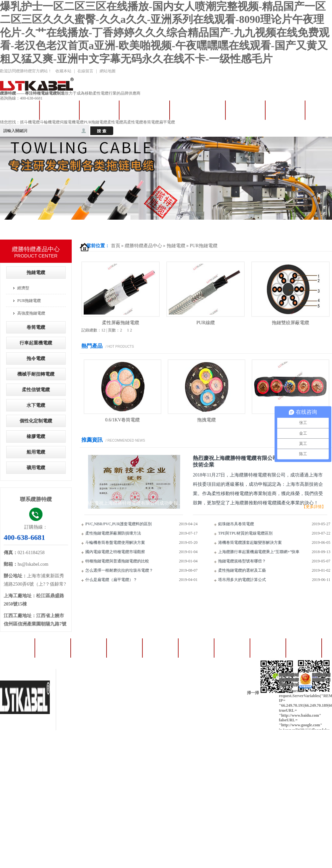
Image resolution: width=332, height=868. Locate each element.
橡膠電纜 (36, 436)
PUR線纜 (205, 323)
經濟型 (23, 288)
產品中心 (245, 110)
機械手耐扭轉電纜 (36, 374)
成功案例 (285, 110)
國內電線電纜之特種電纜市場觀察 (115, 552)
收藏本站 (63, 71)
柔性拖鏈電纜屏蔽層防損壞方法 (113, 533)
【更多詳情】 (314, 507)
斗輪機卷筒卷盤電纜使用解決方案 (115, 542)
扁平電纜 (167, 122)
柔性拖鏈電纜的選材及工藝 (242, 570)
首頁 (116, 246)
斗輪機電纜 (50, 122)
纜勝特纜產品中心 (143, 246)
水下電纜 (36, 405)
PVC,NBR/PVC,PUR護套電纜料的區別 (119, 524)
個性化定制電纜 (36, 421)
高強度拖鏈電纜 (31, 313)
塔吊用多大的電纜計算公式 (242, 580)
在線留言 (85, 71)
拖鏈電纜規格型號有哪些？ (242, 561)
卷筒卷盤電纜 (144, 110)
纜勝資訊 (304, 648)
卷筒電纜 (151, 122)
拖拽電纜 (207, 420)
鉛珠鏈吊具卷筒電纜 (236, 524)
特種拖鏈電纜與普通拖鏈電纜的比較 (117, 561)
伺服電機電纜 (72, 122)
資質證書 (232, 648)
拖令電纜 (99, 110)
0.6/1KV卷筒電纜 (123, 420)
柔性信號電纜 (36, 390)
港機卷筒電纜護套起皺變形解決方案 (250, 542)
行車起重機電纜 (198, 110)
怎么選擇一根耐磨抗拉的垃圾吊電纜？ (119, 570)
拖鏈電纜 (59, 110)
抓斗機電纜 (30, 122)
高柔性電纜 (133, 122)
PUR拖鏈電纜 (95, 122)
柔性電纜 (115, 122)
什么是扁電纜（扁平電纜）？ (111, 580)
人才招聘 (268, 648)
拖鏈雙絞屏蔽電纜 (290, 323)
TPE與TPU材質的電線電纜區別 (245, 533)
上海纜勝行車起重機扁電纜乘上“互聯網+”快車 (259, 552)
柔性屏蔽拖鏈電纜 (121, 323)
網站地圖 (108, 71)
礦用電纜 (36, 468)
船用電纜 (36, 452)
